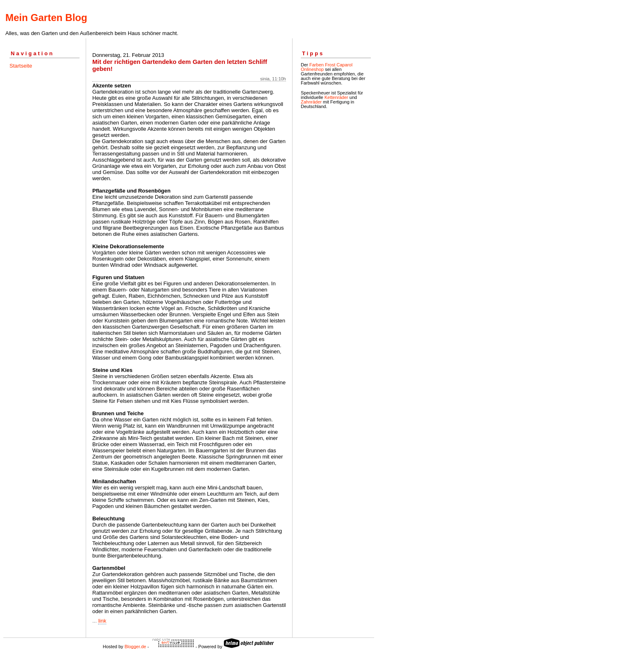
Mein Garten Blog (46, 18)
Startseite (21, 66)
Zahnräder (311, 102)
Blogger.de (135, 647)
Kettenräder (336, 97)
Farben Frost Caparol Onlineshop (327, 67)
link (102, 621)
